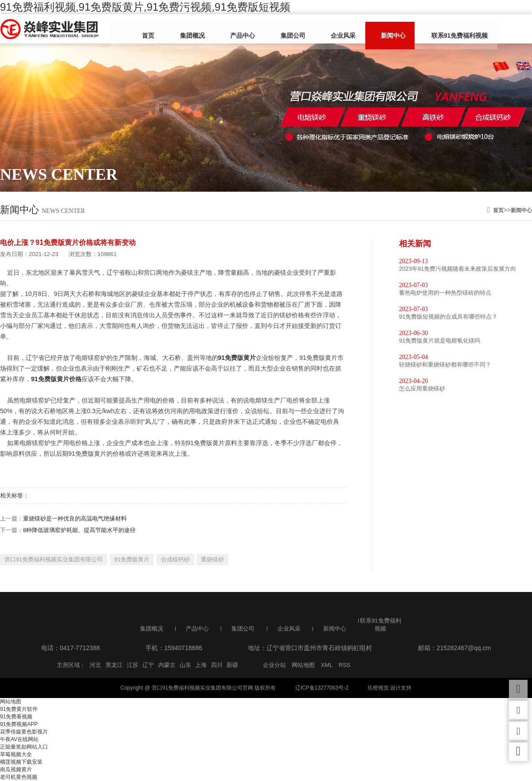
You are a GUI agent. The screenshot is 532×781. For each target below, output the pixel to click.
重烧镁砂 (212, 559)
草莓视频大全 (16, 754)
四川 (217, 665)
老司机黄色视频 (19, 777)
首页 (154, 30)
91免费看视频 (16, 717)
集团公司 (278, 30)
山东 (185, 665)
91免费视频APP (19, 724)
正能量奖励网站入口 (24, 747)
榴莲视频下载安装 (21, 762)
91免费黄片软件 (19, 709)
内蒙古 (167, 665)
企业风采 (321, 30)
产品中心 (235, 30)
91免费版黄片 (132, 559)
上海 (201, 665)
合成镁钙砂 (175, 559)
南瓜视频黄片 (16, 769)
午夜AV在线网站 (19, 739)
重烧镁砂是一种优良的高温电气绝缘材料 (75, 519)
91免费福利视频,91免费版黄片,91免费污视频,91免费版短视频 (145, 7)
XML (327, 665)
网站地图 (303, 665)
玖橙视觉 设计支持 (389, 688)
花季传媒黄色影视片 (24, 732)
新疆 (232, 665)
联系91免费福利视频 (424, 30)
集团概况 (191, 30)
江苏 (133, 665)
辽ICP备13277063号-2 (322, 688)
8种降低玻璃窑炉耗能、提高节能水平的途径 (79, 530)
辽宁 (148, 665)
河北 (95, 665)
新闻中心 (365, 30)
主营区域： (71, 665)
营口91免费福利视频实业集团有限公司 (54, 559)
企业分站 (274, 665)
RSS (345, 665)
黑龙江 (114, 665)
